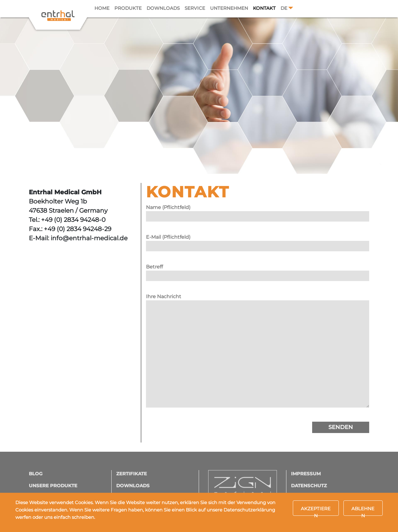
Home (102, 8)
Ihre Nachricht (258, 353)
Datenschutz (309, 486)
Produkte (128, 8)
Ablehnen (363, 511)
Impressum (306, 474)
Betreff (258, 271)
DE (284, 8)
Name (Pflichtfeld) (258, 212)
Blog (36, 474)
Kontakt (264, 8)
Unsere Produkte (53, 486)
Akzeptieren (316, 511)
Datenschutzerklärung (249, 510)
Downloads (163, 8)
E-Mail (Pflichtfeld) (258, 241)
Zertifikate (132, 474)
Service (195, 8)
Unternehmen (229, 8)
